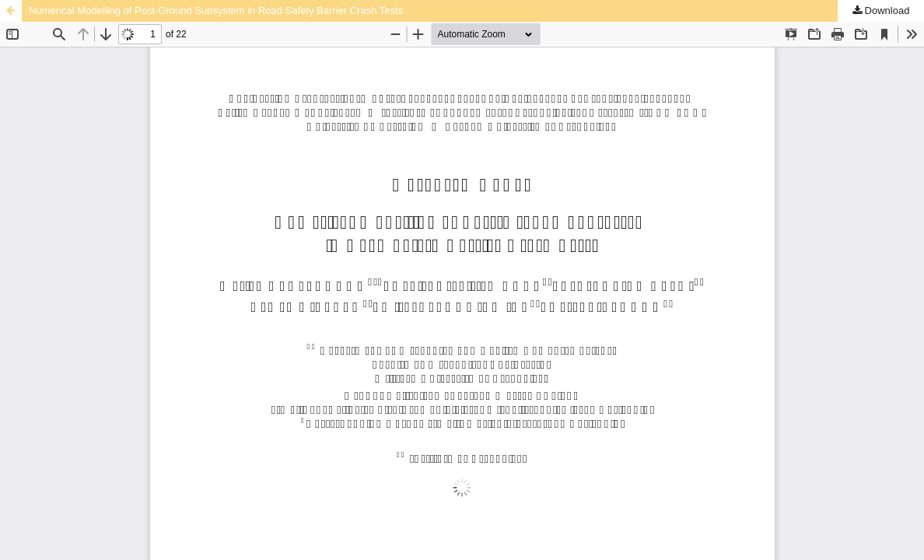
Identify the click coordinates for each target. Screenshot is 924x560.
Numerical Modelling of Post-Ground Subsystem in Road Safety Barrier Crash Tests (216, 10)
